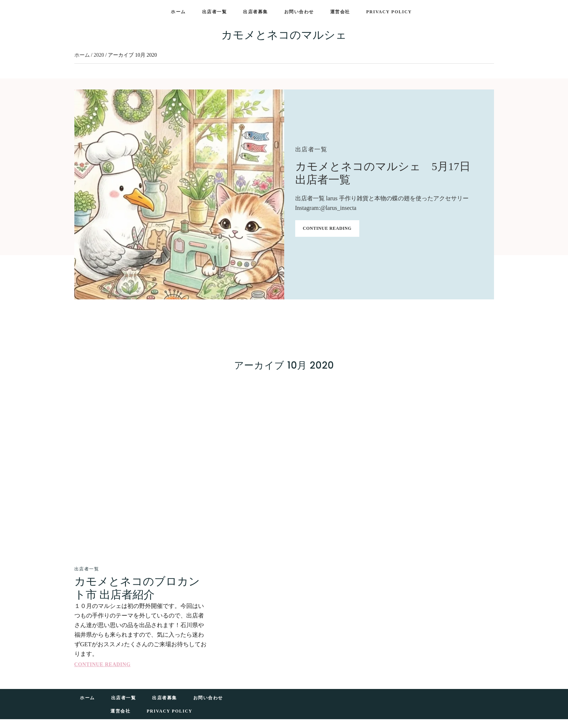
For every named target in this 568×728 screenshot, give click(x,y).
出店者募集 (165, 698)
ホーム (87, 698)
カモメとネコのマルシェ (284, 35)
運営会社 (120, 711)
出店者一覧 (311, 149)
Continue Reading (327, 228)
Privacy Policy (169, 711)
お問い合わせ (208, 698)
